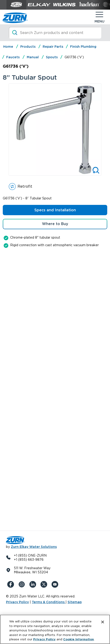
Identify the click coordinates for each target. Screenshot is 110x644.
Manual (33, 57)
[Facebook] (12, 584)
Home (8, 47)
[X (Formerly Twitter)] (45, 584)
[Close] (103, 622)
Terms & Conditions (49, 602)
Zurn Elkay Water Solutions (34, 547)
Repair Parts (53, 47)
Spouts (52, 57)
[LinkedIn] (34, 584)
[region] (55, 629)
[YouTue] (56, 584)
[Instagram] (23, 584)
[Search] (55, 33)
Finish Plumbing (83, 47)
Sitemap (75, 602)
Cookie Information (79, 639)
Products (28, 47)
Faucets (13, 57)
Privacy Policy (17, 602)
